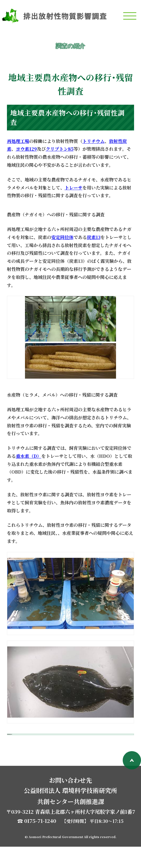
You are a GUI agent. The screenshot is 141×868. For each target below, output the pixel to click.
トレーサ (74, 188)
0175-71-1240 (40, 842)
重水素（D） (29, 456)
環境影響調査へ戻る (41, 745)
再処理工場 (18, 141)
